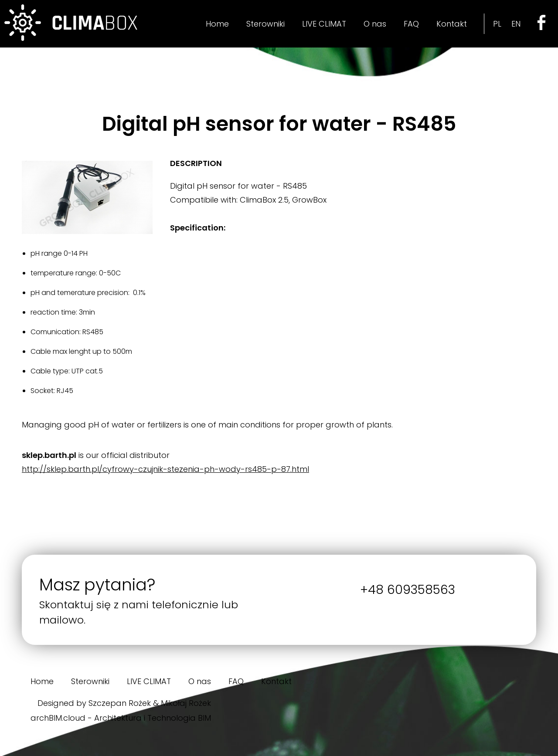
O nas (375, 24)
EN (516, 24)
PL (497, 24)
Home (217, 24)
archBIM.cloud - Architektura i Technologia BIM (121, 718)
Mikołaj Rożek (186, 703)
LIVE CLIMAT (324, 24)
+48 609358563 (408, 590)
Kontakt (452, 24)
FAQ (411, 24)
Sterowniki (265, 24)
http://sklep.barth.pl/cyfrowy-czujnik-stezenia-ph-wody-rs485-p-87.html (165, 469)
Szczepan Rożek (120, 703)
